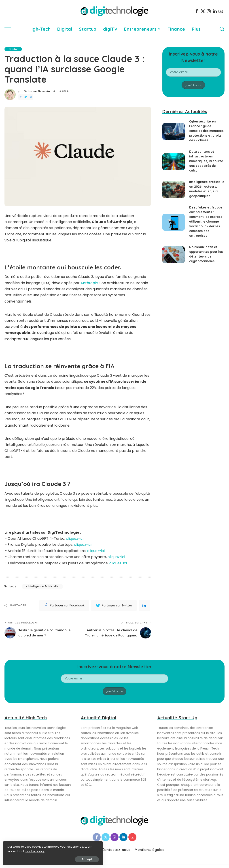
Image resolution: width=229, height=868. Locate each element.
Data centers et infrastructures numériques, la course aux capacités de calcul (206, 161)
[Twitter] (203, 11)
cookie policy (17, 850)
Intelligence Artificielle (43, 586)
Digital (13, 49)
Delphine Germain (37, 91)
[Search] (222, 29)
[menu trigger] (11, 29)
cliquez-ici (75, 538)
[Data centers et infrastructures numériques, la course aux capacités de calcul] (174, 162)
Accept (54, 858)
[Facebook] (197, 11)
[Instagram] (209, 11)
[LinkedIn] (215, 11)
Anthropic (89, 283)
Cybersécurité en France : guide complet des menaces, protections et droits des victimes (207, 131)
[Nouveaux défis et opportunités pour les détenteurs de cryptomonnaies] (174, 255)
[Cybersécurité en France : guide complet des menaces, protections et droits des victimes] (174, 132)
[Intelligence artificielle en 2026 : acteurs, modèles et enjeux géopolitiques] (174, 190)
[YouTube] (221, 11)
